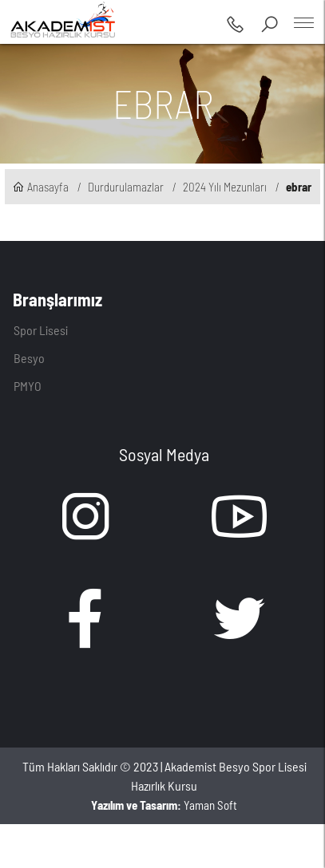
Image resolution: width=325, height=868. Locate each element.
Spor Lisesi (41, 330)
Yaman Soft (164, 805)
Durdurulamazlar (126, 187)
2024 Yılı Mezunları (225, 187)
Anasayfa (41, 187)
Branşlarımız (57, 299)
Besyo (29, 358)
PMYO (28, 386)
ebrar (299, 187)
